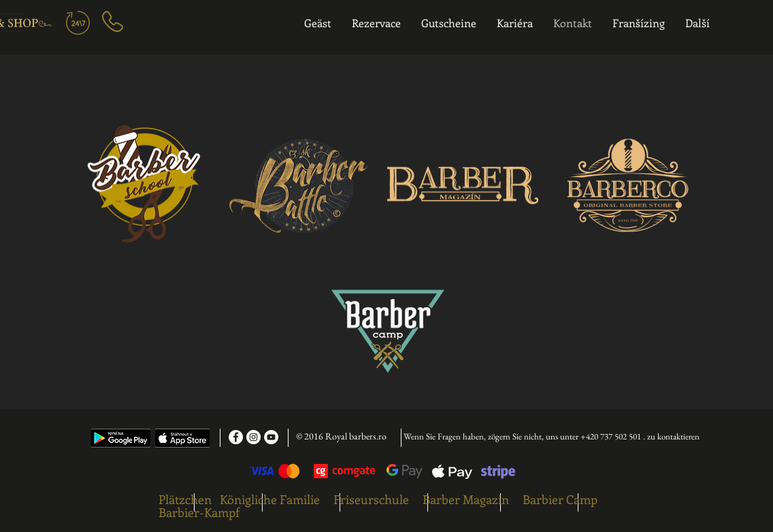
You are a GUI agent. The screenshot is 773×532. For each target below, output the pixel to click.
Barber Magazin (466, 499)
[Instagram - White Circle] (253, 437)
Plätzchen (185, 499)
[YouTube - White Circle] (271, 437)
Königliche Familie (270, 499)
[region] (186, 29)
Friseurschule (371, 499)
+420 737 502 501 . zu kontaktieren (640, 436)
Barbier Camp (560, 499)
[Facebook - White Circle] (236, 437)
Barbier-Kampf (199, 512)
